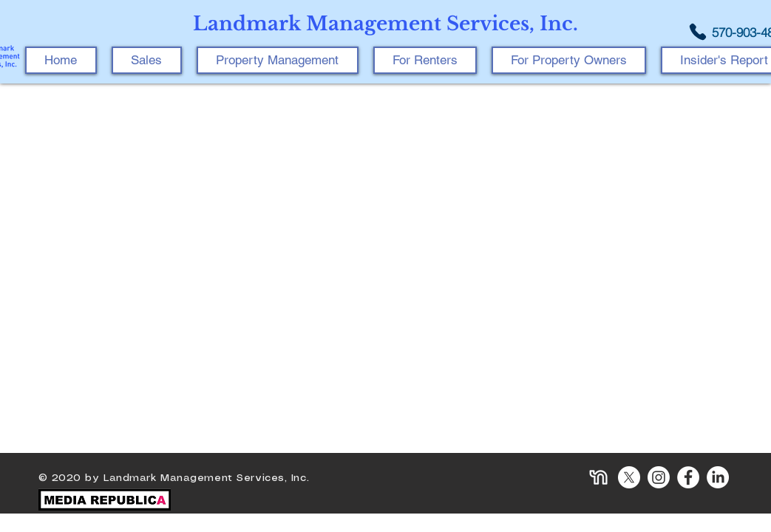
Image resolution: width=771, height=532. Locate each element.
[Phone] (698, 32)
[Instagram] (659, 477)
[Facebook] (688, 477)
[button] (278, 60)
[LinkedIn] (718, 477)
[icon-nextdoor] (600, 477)
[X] (629, 477)
